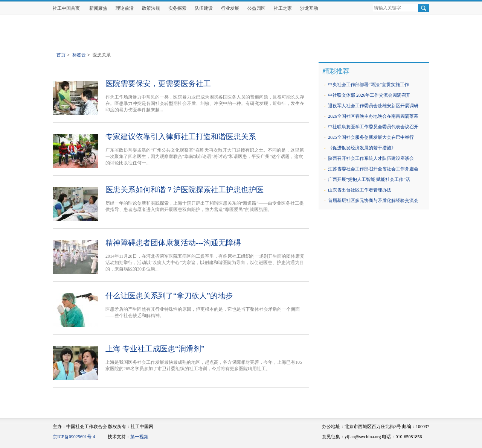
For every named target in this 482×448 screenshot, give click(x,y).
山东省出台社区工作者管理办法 (360, 190)
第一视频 (139, 437)
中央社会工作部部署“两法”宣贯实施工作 (368, 85)
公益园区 (256, 8)
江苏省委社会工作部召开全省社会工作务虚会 (373, 169)
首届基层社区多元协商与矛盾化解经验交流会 (373, 200)
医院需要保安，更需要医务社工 (158, 84)
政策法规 (151, 8)
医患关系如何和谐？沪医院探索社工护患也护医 (185, 190)
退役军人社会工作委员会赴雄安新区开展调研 (373, 106)
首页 (61, 55)
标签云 (79, 55)
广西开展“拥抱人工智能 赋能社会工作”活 (369, 179)
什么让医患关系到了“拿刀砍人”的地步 (169, 296)
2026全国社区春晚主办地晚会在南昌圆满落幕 (373, 116)
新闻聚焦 (98, 8)
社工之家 (283, 8)
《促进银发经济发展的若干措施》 (362, 148)
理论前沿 (125, 8)
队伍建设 (204, 8)
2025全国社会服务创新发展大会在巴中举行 (371, 137)
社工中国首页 (66, 8)
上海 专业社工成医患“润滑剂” (155, 349)
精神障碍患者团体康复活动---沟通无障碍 (173, 243)
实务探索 (177, 8)
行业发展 (230, 8)
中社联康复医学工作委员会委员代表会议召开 (373, 127)
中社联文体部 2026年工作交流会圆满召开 (369, 95)
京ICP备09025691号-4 (74, 437)
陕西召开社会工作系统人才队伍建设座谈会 (371, 158)
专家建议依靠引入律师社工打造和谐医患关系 (181, 137)
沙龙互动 (309, 8)
